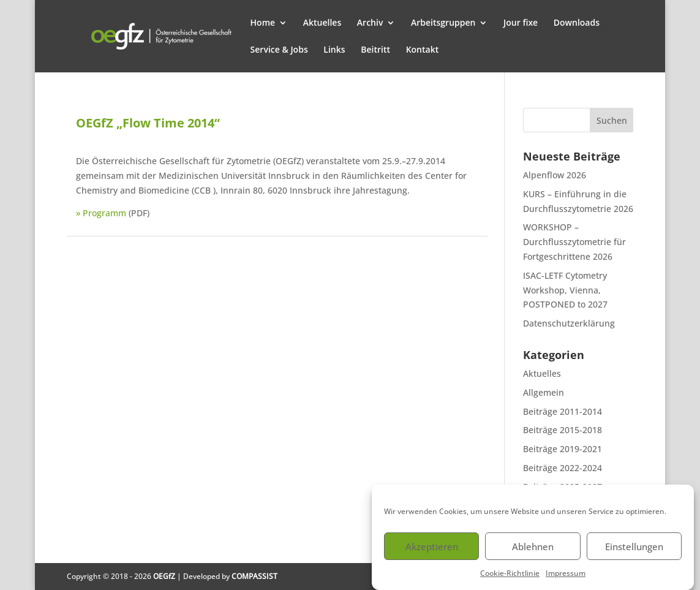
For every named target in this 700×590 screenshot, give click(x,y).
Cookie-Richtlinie (510, 581)
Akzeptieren (432, 553)
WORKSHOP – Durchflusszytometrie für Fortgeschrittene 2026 (574, 242)
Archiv (370, 23)
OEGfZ (164, 576)
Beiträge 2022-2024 (563, 468)
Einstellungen (634, 553)
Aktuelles (322, 23)
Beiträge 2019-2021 (563, 449)
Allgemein (544, 392)
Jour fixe (521, 23)
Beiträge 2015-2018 (563, 430)
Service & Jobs (279, 50)
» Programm (101, 213)
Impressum (566, 581)
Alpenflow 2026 (555, 175)
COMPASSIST (254, 576)
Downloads (577, 23)
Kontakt (423, 50)
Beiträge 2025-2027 (563, 487)
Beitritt (375, 50)
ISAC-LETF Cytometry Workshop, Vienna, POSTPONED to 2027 (565, 290)
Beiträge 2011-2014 (563, 411)
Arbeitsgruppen (443, 23)
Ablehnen (533, 553)
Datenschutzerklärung (569, 323)
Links (334, 50)
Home (263, 23)
